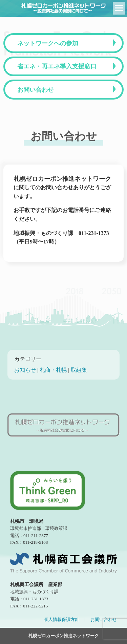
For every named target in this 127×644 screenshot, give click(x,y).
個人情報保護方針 (62, 619)
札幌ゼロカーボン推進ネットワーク (64, 636)
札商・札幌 (53, 370)
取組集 (79, 370)
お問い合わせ (36, 90)
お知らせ (25, 370)
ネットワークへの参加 (48, 43)
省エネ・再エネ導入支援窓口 (57, 66)
